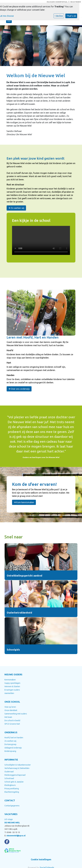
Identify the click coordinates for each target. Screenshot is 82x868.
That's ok (71, 16)
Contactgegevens (12, 806)
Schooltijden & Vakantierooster (18, 765)
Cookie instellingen (41, 859)
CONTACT (10, 800)
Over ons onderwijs (19, 389)
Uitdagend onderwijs (13, 748)
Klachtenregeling (12, 792)
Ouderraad (9, 772)
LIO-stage (9, 819)
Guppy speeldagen (12, 683)
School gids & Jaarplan (14, 782)
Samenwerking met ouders (16, 714)
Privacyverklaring (12, 789)
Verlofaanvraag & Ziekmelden (17, 768)
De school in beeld (12, 720)
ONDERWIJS (11, 732)
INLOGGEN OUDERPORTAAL (57, 2)
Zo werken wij (16, 208)
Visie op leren (10, 707)
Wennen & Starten (12, 686)
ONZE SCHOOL (12, 702)
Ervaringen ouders (12, 690)
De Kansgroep (10, 744)
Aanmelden (9, 693)
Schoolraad (9, 778)
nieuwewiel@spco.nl (16, 836)
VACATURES (11, 814)
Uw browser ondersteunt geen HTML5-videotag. (41, 240)
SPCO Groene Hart (12, 724)
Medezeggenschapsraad (15, 775)
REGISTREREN (76, 2)
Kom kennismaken (24, 502)
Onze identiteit (11, 710)
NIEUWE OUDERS (13, 675)
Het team (8, 717)
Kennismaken (10, 680)
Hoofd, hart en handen (14, 738)
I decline (59, 16)
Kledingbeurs (10, 785)
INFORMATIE (11, 760)
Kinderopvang (10, 751)
